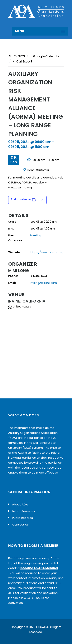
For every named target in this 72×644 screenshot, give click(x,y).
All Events (17, 56)
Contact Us (20, 524)
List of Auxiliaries (24, 511)
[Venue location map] (36, 348)
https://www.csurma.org (47, 252)
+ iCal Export (22, 61)
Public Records (22, 518)
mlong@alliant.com (44, 283)
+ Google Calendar (45, 56)
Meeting (36, 235)
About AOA (20, 504)
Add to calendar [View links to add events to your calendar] (21, 199)
